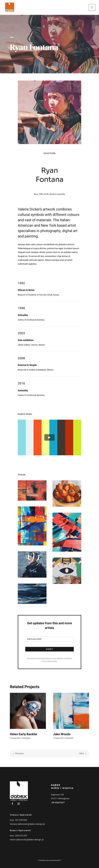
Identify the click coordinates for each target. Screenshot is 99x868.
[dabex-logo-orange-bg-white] (10, 2)
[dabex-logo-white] (19, 782)
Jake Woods (62, 734)
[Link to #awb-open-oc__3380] (92, 7)
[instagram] (19, 804)
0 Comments (26, 738)
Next (82, 753)
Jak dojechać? (58, 803)
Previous (19, 753)
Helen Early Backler (24, 734)
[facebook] (12, 804)
